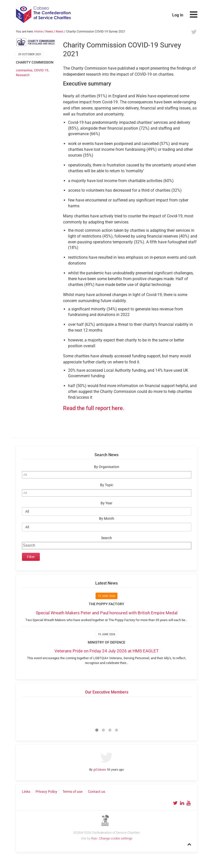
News (49, 32)
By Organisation (107, 467)
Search (106, 538)
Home (38, 32)
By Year (106, 503)
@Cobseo (100, 770)
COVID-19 (41, 70)
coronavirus (24, 70)
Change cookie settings (116, 838)
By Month (107, 519)
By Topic (107, 485)
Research (23, 75)
